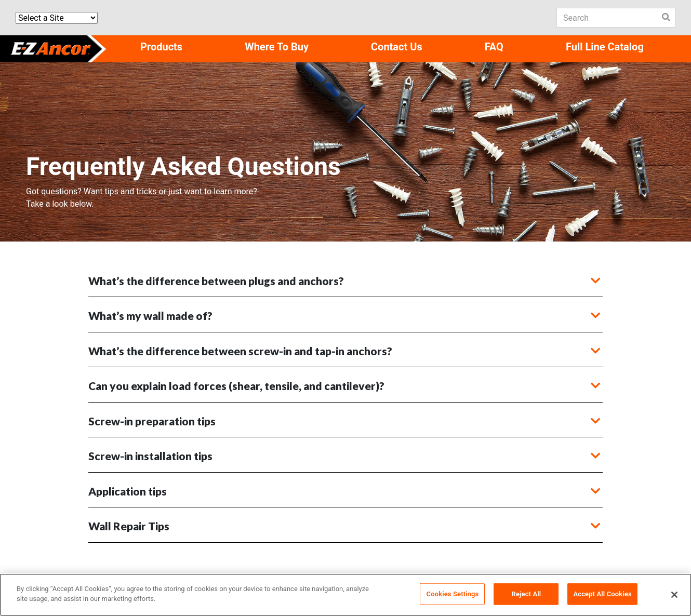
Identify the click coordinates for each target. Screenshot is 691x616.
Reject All (527, 594)
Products (161, 47)
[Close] (674, 595)
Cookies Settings (453, 594)
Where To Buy (277, 47)
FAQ (494, 47)
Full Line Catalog (605, 47)
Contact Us (397, 47)
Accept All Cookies (602, 594)
